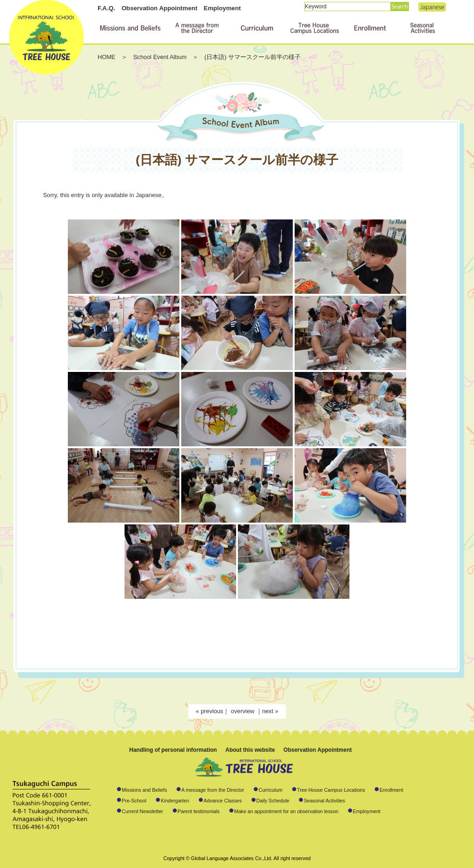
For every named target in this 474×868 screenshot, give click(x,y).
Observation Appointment (159, 8)
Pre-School (134, 801)
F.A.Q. (106, 8)
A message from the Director (213, 790)
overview (244, 711)
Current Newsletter (142, 811)
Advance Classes (223, 801)
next (268, 711)
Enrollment (392, 790)
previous (212, 711)
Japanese (432, 7)
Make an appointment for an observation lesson (286, 811)
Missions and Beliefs (144, 790)
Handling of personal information (173, 750)
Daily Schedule (273, 801)
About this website (250, 750)
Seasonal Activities (325, 801)
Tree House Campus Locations (331, 790)
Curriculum (270, 790)
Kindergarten (175, 801)
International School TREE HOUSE (46, 37)
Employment (222, 8)
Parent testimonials (199, 811)
